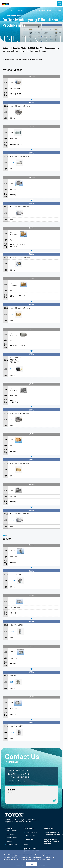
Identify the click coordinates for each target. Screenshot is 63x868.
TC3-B (12, 314)
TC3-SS (12, 213)
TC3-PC (12, 369)
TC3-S (12, 112)
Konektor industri (12, 838)
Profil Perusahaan (31, 836)
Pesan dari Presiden (32, 832)
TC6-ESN (12, 631)
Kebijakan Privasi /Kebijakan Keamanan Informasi (52, 842)
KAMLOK (9, 841)
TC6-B (12, 264)
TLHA (11, 682)
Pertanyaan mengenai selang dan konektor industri (54, 833)
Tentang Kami (29, 828)
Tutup (32, 864)
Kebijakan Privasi (45, 859)
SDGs (26, 845)
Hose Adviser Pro (12, 845)
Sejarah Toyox (30, 839)
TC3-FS (12, 163)
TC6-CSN (12, 581)
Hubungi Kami (49, 828)
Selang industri (11, 834)
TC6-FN (12, 733)
